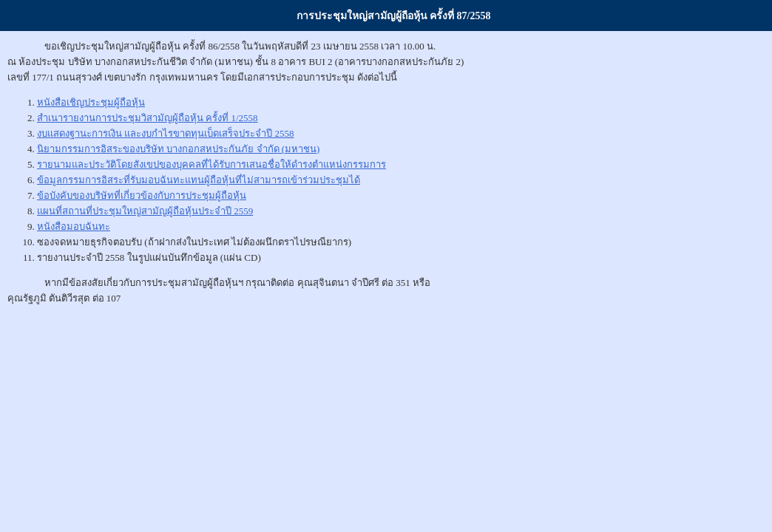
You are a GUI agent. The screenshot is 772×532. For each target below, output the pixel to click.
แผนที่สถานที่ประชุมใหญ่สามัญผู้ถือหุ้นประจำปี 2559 (145, 211)
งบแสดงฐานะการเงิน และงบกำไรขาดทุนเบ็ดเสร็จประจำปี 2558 (166, 133)
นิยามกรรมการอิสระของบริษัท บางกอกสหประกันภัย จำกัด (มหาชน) (178, 149)
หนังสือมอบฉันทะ (74, 226)
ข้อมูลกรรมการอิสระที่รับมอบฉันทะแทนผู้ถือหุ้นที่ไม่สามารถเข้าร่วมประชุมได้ (199, 180)
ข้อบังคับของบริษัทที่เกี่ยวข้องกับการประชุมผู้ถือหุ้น (142, 195)
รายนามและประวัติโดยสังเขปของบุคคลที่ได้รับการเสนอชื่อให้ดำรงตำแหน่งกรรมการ (211, 164)
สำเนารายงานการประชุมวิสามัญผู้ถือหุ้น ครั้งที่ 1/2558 (148, 118)
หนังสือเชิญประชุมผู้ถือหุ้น (91, 102)
